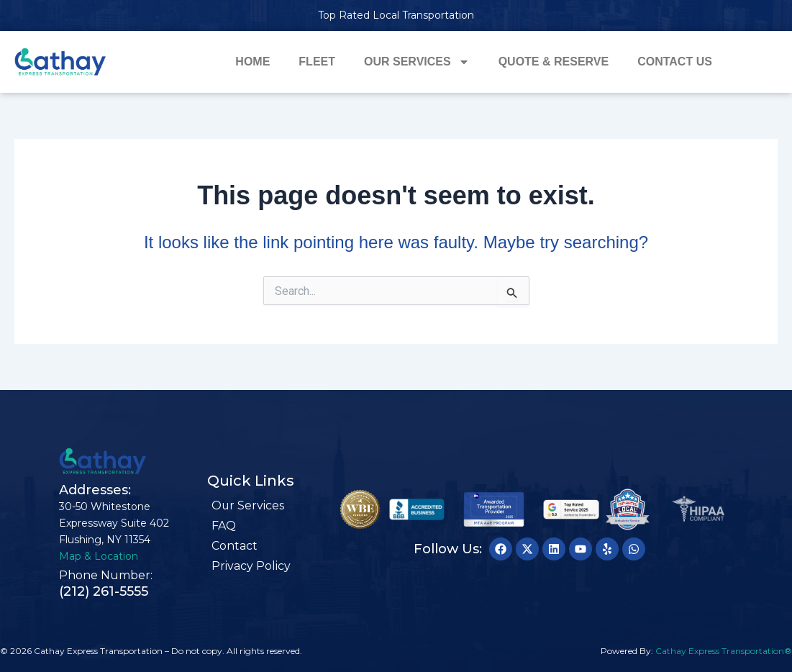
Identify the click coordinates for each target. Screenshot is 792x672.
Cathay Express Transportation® (724, 651)
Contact (235, 546)
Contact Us (675, 62)
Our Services (417, 62)
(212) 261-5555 (104, 591)
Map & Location (99, 556)
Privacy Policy (251, 566)
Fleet (317, 62)
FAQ (224, 526)
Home (252, 62)
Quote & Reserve (554, 62)
